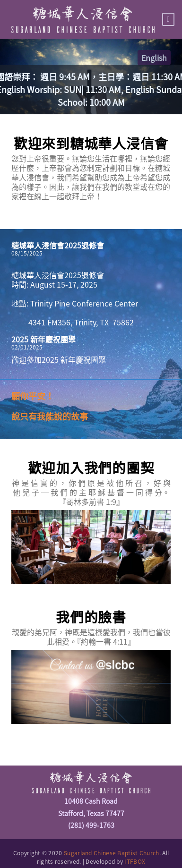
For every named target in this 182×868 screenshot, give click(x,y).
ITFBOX (135, 861)
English (154, 58)
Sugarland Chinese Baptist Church (112, 853)
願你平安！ (33, 396)
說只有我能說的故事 (50, 416)
